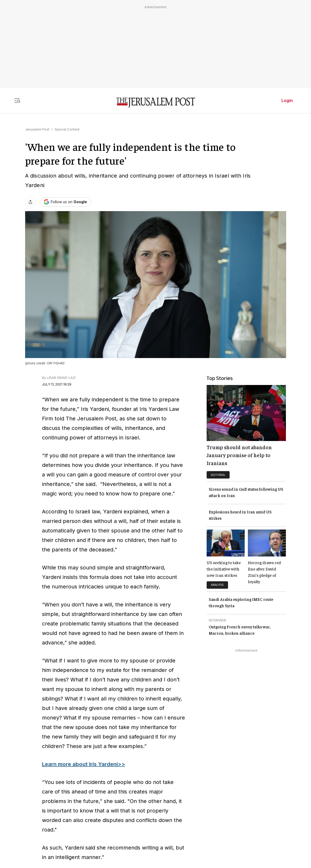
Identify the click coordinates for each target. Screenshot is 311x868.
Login (287, 100)
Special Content (67, 129)
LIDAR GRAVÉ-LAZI (61, 378)
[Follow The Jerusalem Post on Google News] (66, 202)
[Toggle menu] (17, 100)
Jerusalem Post (37, 129)
